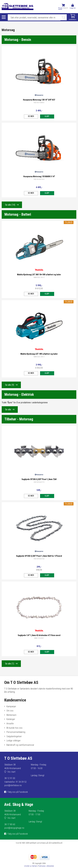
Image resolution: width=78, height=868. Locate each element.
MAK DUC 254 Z (39, 357)
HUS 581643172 (39, 482)
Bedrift (66, 8)
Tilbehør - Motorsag (19, 419)
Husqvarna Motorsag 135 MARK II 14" (39, 177)
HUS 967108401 (39, 103)
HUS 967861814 (39, 179)
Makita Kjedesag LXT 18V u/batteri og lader (39, 354)
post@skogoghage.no (14, 828)
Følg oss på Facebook (18, 792)
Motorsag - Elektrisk (19, 394)
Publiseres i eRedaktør (46, 866)
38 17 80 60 (10, 824)
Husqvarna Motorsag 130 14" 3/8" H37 (39, 100)
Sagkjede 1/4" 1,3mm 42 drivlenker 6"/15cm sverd (39, 635)
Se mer (31, 116)
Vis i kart (11, 772)
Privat (60, 8)
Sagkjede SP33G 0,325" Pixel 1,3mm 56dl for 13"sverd (39, 556)
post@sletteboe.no (13, 785)
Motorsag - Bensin (18, 40)
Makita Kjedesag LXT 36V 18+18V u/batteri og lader (39, 275)
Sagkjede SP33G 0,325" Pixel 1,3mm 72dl (39, 479)
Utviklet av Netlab (30, 866)
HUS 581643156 (39, 559)
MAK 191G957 (39, 638)
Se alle (10, 205)
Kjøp (47, 116)
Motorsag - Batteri (18, 214)
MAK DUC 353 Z (39, 277)
